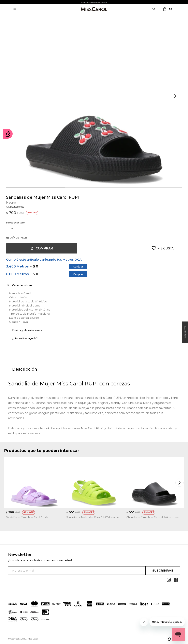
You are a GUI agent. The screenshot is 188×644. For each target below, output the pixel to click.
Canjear (78, 266)
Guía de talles (19, 238)
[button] (176, 96)
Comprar (44, 248)
